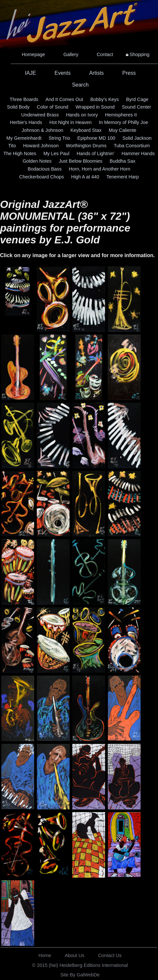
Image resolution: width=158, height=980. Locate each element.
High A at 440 (85, 177)
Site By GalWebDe (80, 975)
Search (80, 85)
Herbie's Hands (26, 122)
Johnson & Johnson (42, 130)
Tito (12, 146)
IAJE (31, 73)
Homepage (34, 54)
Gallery (71, 54)
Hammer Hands (138, 153)
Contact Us (110, 955)
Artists (96, 73)
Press (129, 73)
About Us (75, 955)
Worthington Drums (86, 146)
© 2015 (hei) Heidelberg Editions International (80, 965)
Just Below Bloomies (81, 161)
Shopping (139, 54)
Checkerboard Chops (41, 177)
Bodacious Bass (45, 169)
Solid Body (18, 107)
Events (63, 73)
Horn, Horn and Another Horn (100, 169)
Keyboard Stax (86, 130)
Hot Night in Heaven (70, 122)
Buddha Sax (123, 161)
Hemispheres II (121, 115)
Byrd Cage (137, 99)
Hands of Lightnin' (95, 153)
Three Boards (24, 99)
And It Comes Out (64, 99)
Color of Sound (53, 107)
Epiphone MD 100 (96, 138)
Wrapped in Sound (95, 107)
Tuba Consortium (132, 146)
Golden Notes (37, 161)
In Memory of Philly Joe (124, 122)
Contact (105, 54)
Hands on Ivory (82, 115)
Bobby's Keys (105, 99)
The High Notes (20, 153)
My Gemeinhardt (24, 138)
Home (45, 955)
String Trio (59, 138)
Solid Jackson (137, 138)
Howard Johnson (41, 146)
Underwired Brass (40, 115)
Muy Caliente (123, 130)
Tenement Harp (123, 177)
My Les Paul (56, 153)
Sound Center (136, 107)
